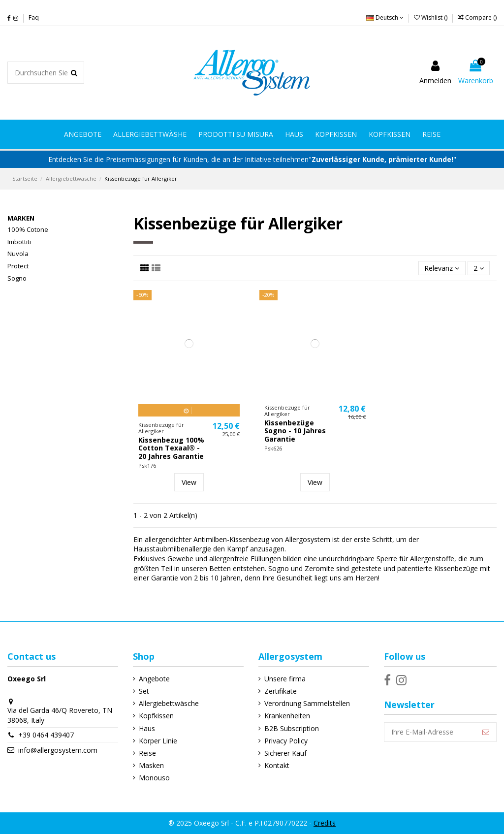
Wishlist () (431, 17)
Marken (21, 218)
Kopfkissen (156, 716)
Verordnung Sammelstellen (307, 703)
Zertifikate (281, 691)
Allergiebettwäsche (169, 703)
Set (144, 691)
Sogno (17, 278)
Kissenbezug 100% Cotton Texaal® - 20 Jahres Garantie (171, 448)
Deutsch (385, 17)
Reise (147, 753)
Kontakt (277, 765)
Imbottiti (19, 242)
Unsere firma (285, 679)
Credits (325, 823)
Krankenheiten (287, 716)
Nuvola (18, 254)
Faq (34, 17)
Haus (147, 728)
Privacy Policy (286, 741)
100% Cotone (28, 229)
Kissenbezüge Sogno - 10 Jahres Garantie (295, 431)
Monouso (154, 778)
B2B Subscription (292, 728)
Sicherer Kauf (285, 753)
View (189, 482)
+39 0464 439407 (46, 735)
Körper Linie (158, 741)
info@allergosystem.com (58, 750)
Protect (18, 266)
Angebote (154, 679)
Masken (151, 765)
